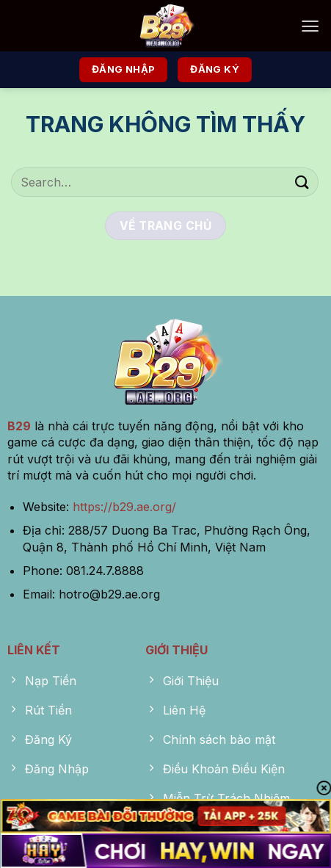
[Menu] (310, 26)
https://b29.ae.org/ (124, 507)
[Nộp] (302, 182)
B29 (19, 426)
